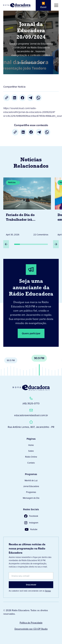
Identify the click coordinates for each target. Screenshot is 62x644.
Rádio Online (31, 457)
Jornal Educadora (31, 486)
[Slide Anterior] (6, 244)
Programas (31, 492)
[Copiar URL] (7, 98)
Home (31, 445)
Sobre (31, 451)
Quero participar (31, 333)
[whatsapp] (38, 98)
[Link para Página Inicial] (17, 5)
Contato (31, 463)
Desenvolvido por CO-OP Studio (31, 629)
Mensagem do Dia (31, 498)
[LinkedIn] (15, 98)
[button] (56, 5)
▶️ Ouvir (43, 5)
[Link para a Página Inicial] (31, 388)
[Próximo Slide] (56, 244)
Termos (48, 591)
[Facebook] (22, 98)
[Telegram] (30, 98)
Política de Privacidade (31, 623)
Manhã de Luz (31, 480)
